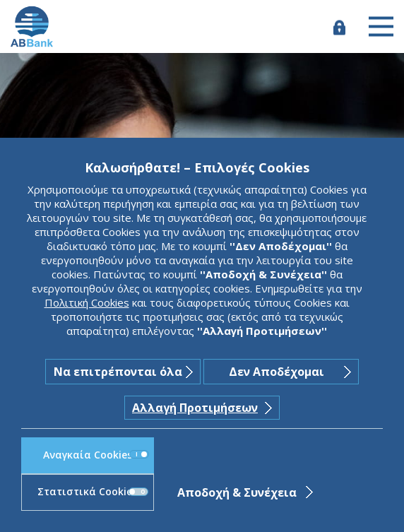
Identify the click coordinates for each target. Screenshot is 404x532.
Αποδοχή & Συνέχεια (237, 492)
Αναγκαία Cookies (96, 455)
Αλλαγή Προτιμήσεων (195, 408)
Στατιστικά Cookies (93, 491)
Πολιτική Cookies (87, 302)
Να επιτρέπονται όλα (118, 372)
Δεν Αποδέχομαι (277, 372)
